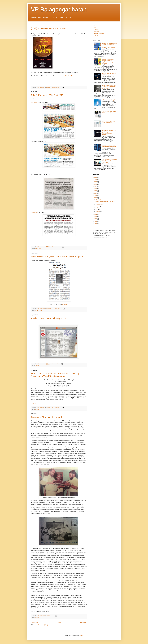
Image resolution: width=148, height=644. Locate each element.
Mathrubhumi (35, 102)
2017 (96, 193)
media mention (39, 248)
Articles (37, 366)
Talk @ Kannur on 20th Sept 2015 (47, 95)
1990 (96, 221)
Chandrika (34, 213)
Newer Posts (35, 622)
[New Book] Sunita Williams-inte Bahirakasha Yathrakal (109, 146)
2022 (96, 184)
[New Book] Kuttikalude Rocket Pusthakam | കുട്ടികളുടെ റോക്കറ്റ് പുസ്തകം (108, 61)
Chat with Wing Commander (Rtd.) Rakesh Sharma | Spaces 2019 (109, 161)
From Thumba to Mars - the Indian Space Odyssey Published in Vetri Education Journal (55, 375)
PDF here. (65, 305)
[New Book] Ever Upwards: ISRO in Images (109, 74)
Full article (34, 403)
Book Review (39, 310)
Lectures (96, 30)
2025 (96, 177)
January (98, 212)
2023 (96, 182)
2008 (96, 217)
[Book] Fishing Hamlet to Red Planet (48, 28)
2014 (96, 214)
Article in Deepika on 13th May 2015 (48, 318)
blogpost (37, 617)
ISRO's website (70, 76)
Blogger (81, 635)
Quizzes (96, 36)
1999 (96, 219)
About (96, 28)
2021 (96, 186)
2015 (96, 198)
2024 (96, 180)
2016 (96, 196)
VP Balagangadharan (59, 9)
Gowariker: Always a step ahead (46, 417)
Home (59, 622)
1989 (96, 224)
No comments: (56, 87)
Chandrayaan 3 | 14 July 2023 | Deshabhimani (108, 122)
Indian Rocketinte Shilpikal (109, 100)
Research (97, 32)
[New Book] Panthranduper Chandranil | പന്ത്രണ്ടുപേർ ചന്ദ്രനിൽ (109, 87)
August (98, 207)
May (97, 209)
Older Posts (83, 622)
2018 (96, 191)
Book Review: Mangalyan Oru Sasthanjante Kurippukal (57, 256)
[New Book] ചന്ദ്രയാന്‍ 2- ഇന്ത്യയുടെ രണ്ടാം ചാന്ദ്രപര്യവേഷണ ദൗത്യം (109, 133)
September (99, 205)
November (99, 200)
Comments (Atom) (43, 625)
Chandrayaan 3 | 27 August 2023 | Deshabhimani (109, 112)
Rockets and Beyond (99, 34)
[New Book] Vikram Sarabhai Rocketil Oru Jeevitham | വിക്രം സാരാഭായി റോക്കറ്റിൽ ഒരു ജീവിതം (110, 45)
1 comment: (55, 364)
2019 (96, 189)
